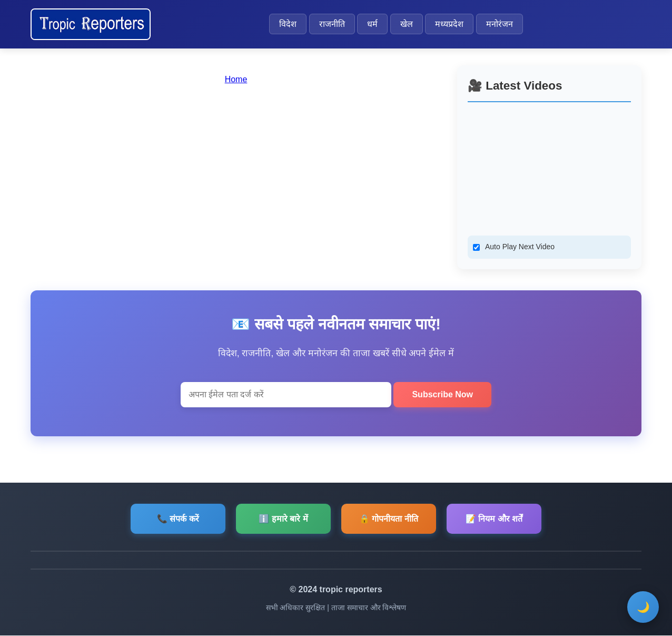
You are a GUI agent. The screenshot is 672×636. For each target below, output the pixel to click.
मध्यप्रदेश (449, 24)
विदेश (288, 24)
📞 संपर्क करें (178, 519)
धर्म (372, 24)
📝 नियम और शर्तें (494, 519)
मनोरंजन (500, 24)
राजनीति (332, 24)
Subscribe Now (442, 394)
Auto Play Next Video (520, 247)
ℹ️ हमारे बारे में (283, 519)
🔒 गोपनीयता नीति (389, 519)
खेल (407, 24)
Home (236, 79)
